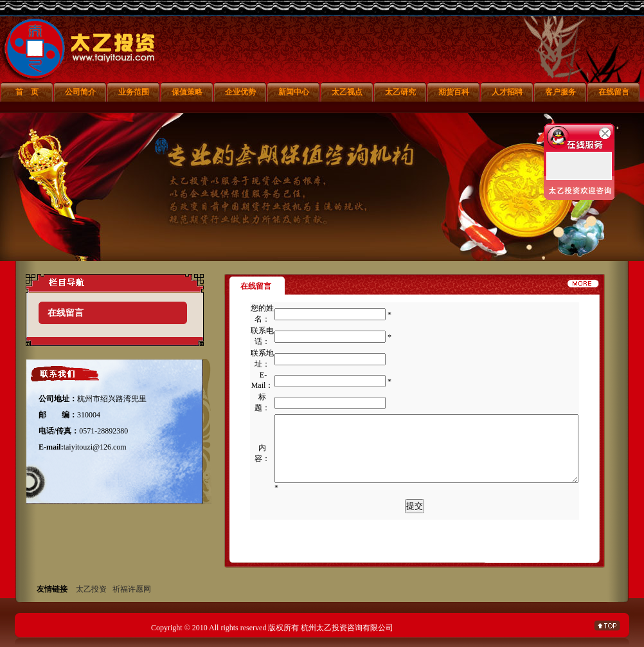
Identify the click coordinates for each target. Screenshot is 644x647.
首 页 (27, 92)
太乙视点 (347, 92)
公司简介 (80, 92)
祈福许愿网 (132, 589)
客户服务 (560, 92)
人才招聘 (507, 92)
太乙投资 (91, 589)
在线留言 (614, 92)
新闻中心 (294, 92)
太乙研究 (400, 92)
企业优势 (240, 92)
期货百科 (454, 92)
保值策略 (187, 92)
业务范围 (134, 92)
